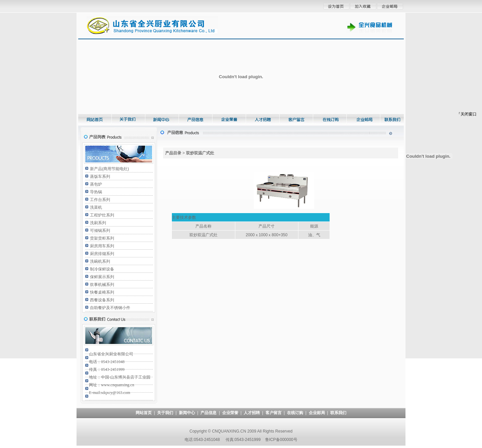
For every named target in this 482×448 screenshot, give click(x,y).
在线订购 (295, 413)
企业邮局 (317, 413)
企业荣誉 (230, 413)
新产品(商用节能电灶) (109, 169)
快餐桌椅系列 (102, 292)
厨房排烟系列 (102, 254)
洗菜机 (96, 207)
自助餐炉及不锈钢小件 (110, 308)
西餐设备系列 (102, 300)
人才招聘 (252, 413)
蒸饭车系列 (100, 177)
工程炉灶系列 (102, 215)
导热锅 (96, 192)
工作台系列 (100, 200)
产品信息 (208, 413)
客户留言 (274, 413)
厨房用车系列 (102, 246)
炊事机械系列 (102, 285)
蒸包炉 (96, 184)
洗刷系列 (98, 223)
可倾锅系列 (100, 231)
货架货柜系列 (102, 238)
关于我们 (165, 413)
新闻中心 (187, 413)
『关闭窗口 (467, 114)
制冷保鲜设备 (102, 269)
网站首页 (144, 413)
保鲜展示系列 (102, 277)
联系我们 (338, 413)
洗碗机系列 (100, 261)
